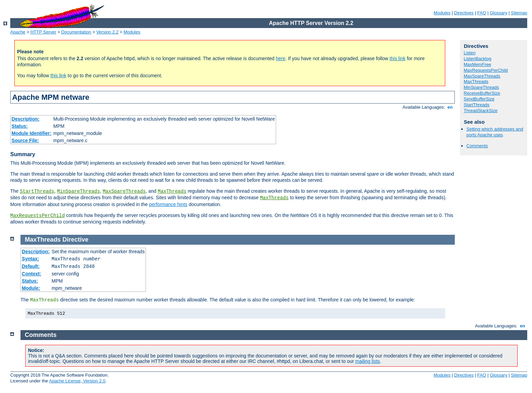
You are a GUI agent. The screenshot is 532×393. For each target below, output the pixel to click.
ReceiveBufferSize (482, 93)
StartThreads (37, 191)
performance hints (168, 204)
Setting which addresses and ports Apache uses (495, 132)
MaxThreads (172, 191)
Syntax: (31, 259)
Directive (76, 240)
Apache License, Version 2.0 (77, 381)
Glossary (498, 13)
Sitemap (519, 13)
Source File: (25, 140)
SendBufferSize (479, 99)
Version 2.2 (107, 32)
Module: (31, 288)
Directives (464, 13)
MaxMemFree (477, 64)
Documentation (76, 32)
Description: (26, 119)
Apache (18, 32)
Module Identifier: (32, 133)
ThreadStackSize (481, 111)
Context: (32, 274)
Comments (477, 146)
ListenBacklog (478, 59)
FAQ (482, 13)
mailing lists (368, 361)
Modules (442, 13)
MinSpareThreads (79, 191)
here (281, 58)
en (450, 107)
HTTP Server (43, 32)
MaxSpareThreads (124, 191)
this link (398, 58)
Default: (31, 266)
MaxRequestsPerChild (38, 216)
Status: (20, 126)
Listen (470, 53)
